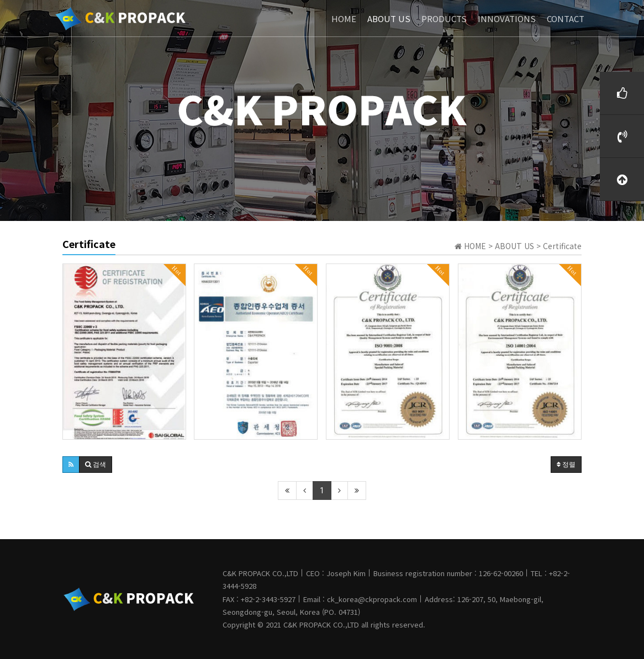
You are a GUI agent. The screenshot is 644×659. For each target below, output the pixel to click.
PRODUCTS (444, 18)
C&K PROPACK (307, 624)
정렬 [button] (566, 465)
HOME (344, 18)
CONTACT (566, 18)
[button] (71, 465)
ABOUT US (389, 18)
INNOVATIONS (507, 18)
